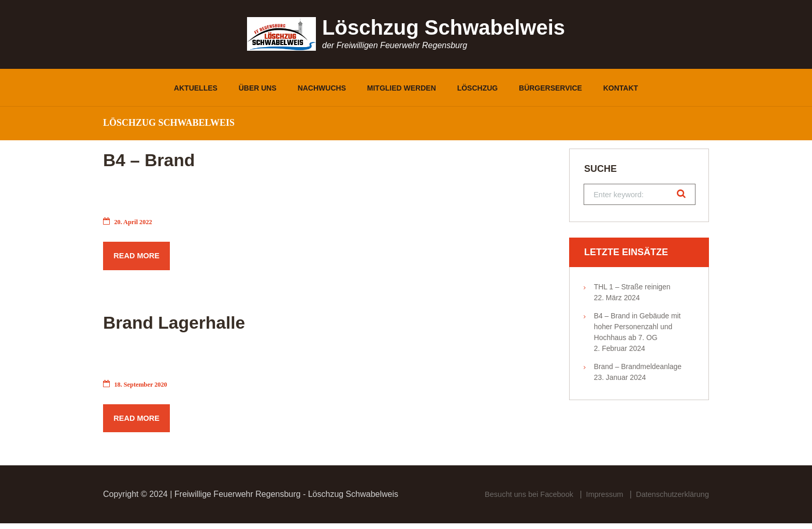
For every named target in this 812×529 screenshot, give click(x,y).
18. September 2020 (139, 387)
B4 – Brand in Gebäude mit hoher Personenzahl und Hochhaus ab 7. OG (637, 329)
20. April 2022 (130, 222)
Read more (140, 258)
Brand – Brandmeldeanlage (638, 369)
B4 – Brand (171, 157)
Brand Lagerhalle (208, 323)
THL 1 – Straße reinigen (632, 289)
